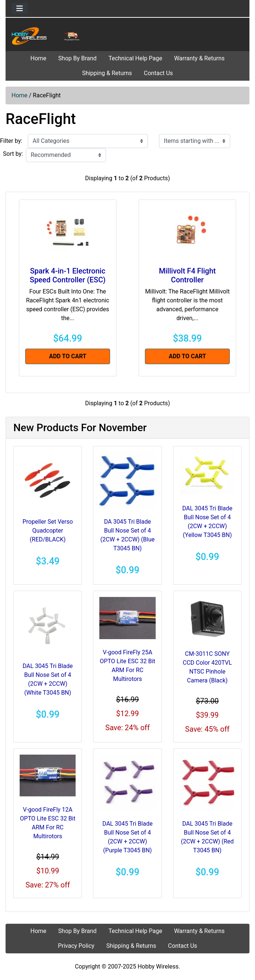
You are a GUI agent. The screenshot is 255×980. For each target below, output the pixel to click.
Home (38, 58)
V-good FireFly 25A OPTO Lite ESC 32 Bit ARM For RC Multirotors (127, 666)
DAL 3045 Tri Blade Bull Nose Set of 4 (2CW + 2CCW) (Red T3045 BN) (207, 837)
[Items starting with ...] (195, 141)
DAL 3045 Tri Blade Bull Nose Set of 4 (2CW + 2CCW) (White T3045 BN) (48, 679)
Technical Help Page (135, 58)
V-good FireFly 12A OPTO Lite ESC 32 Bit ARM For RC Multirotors (48, 823)
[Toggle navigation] (20, 9)
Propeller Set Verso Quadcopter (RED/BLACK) (48, 531)
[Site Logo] (47, 36)
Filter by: (11, 141)
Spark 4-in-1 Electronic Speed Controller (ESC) (67, 275)
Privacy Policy (76, 946)
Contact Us (158, 73)
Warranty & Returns (199, 58)
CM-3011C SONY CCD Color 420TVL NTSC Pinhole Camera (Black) (207, 667)
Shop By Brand (77, 58)
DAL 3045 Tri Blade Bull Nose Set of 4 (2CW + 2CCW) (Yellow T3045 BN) (207, 522)
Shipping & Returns (107, 73)
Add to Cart (68, 356)
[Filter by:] (88, 141)
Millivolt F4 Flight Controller (187, 275)
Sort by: (13, 154)
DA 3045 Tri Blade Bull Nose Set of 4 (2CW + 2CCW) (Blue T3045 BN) (127, 535)
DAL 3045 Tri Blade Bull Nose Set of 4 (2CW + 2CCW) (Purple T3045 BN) (127, 837)
